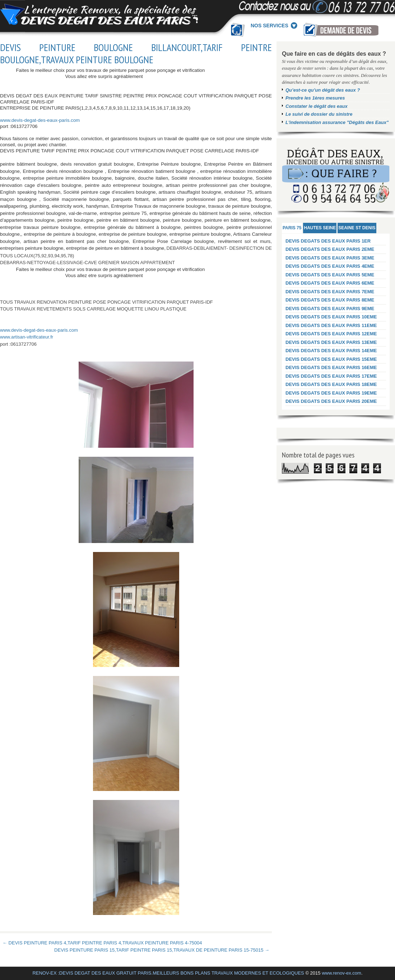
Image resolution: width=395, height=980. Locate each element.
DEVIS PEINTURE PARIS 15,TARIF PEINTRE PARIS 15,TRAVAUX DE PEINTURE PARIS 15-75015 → (162, 950)
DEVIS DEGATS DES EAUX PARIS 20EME (331, 401)
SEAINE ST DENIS (357, 228)
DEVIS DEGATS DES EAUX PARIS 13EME (331, 342)
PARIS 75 (292, 228)
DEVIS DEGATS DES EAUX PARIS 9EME (330, 309)
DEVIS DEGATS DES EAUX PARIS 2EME (330, 249)
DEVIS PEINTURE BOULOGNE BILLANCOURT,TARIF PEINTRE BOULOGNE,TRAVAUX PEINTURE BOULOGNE (136, 53)
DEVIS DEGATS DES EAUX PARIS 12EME (331, 334)
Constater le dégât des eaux (317, 106)
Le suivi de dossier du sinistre (319, 114)
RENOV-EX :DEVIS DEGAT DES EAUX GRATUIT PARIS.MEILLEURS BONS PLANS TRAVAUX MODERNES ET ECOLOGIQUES (168, 973)
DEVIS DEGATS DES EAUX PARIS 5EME (330, 275)
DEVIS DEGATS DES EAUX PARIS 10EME (331, 317)
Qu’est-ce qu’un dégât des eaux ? (323, 90)
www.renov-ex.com (341, 973)
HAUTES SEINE (320, 228)
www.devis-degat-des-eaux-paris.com (40, 120)
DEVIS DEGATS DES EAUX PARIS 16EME (331, 367)
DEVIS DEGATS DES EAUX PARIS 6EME (330, 283)
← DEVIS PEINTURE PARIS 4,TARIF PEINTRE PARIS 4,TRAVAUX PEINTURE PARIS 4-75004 (102, 943)
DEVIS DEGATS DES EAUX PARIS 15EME (331, 359)
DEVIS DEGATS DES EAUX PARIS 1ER (328, 241)
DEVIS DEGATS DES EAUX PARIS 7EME (330, 292)
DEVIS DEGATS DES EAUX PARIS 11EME (331, 325)
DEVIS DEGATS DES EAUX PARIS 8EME (330, 300)
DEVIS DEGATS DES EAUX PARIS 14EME (331, 351)
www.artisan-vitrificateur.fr (27, 337)
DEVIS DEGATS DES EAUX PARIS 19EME (331, 393)
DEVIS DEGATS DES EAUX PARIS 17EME (331, 376)
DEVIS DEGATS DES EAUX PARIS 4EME (330, 266)
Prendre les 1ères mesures (315, 98)
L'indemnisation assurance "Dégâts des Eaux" (337, 122)
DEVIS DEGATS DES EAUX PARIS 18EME (331, 384)
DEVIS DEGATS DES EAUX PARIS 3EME (330, 258)
